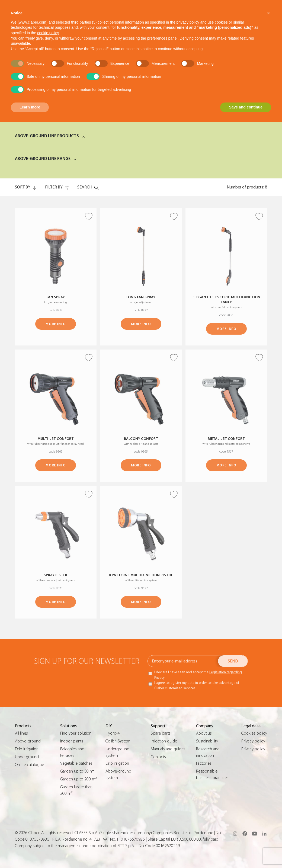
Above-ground (28, 741)
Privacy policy (253, 741)
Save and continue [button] (246, 107)
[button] (268, 13)
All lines (21, 733)
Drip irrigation (27, 749)
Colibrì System (118, 741)
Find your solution (76, 733)
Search (85, 187)
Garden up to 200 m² (78, 779)
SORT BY (23, 187)
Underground (27, 757)
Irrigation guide (164, 741)
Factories (204, 763)
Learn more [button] (30, 107)
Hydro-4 (113, 733)
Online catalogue (29, 765)
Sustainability (207, 741)
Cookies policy (254, 733)
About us (204, 733)
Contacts (158, 757)
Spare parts (161, 733)
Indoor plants (72, 741)
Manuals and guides (168, 749)
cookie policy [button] (48, 33)
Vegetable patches (76, 763)
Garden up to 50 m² (77, 771)
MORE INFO (56, 324)
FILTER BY (54, 187)
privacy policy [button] (188, 22)
